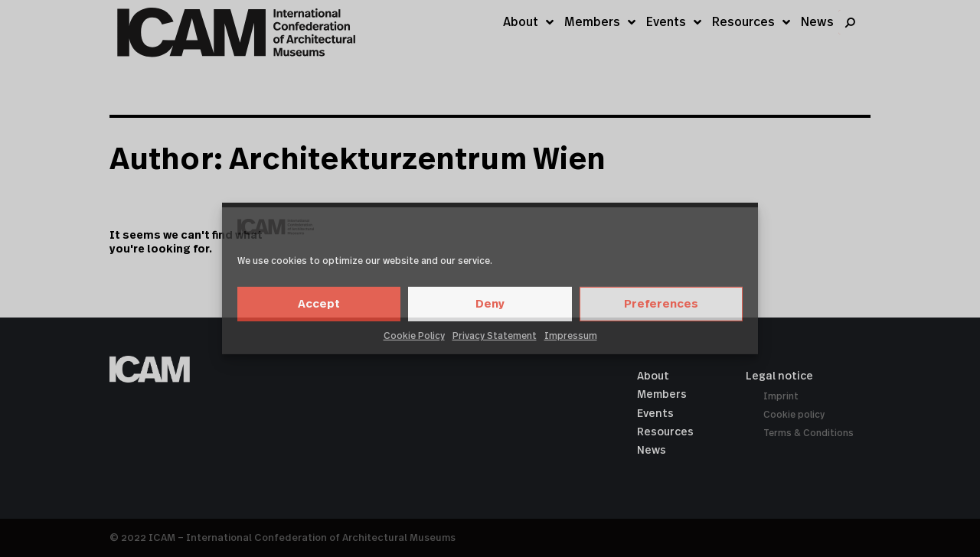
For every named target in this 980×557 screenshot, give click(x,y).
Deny (490, 304)
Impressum (571, 336)
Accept (319, 304)
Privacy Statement (495, 336)
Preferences (661, 304)
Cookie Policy (414, 336)
